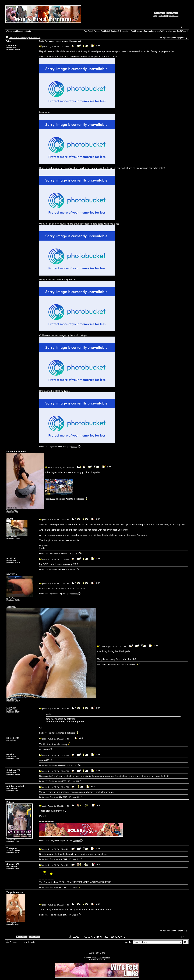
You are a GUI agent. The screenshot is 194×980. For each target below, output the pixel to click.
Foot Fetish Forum (91, 31)
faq (167, 16)
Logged (74, 447)
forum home (174, 16)
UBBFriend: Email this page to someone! (25, 38)
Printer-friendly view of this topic (20, 942)
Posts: (43, 447)
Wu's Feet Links (97, 953)
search (161, 16)
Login (28, 31)
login (155, 16)
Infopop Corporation (102, 957)
